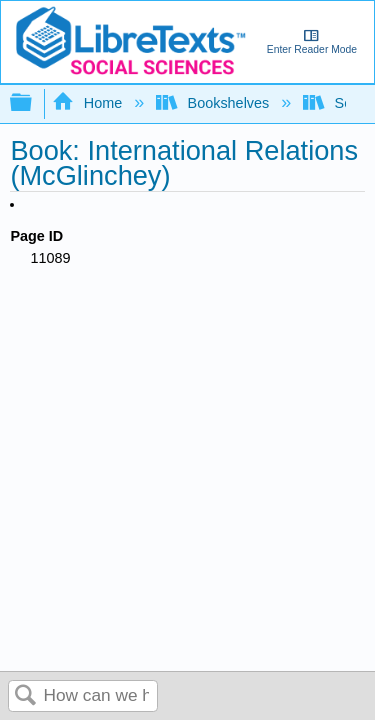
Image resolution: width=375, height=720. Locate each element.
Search (26, 696)
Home (89, 103)
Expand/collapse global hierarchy (34, 103)
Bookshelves (214, 103)
